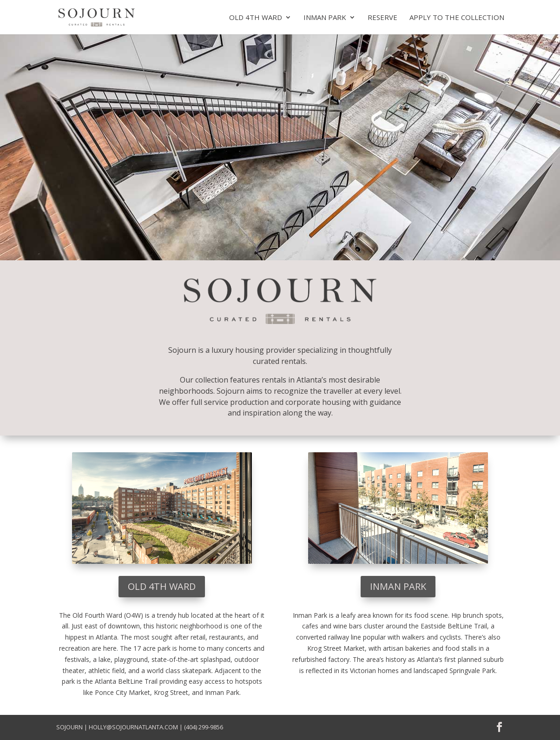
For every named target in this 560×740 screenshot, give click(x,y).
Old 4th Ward (256, 18)
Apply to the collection (457, 18)
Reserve (382, 18)
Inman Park (325, 18)
